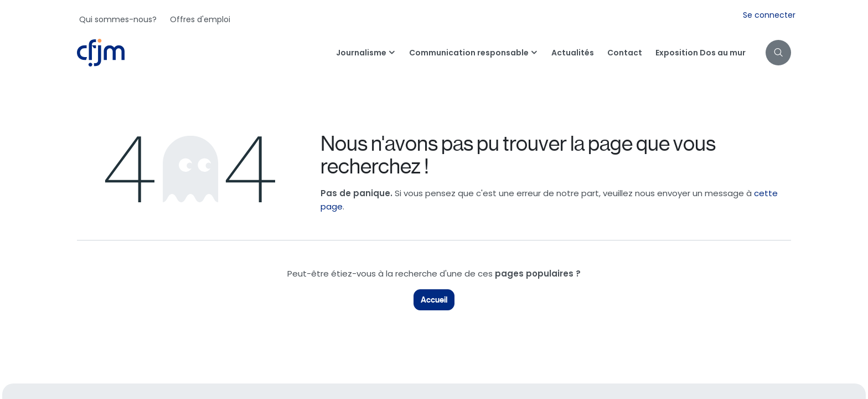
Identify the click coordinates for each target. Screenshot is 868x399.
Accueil (434, 300)
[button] (778, 53)
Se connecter (769, 15)
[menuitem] (118, 19)
